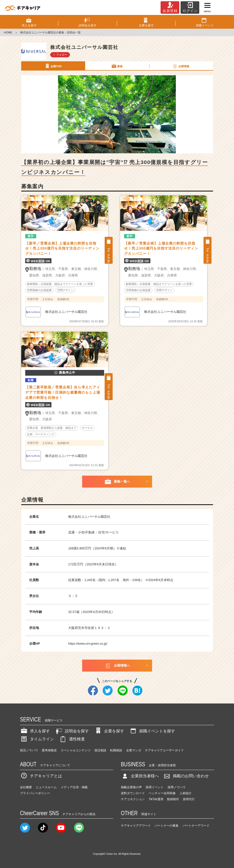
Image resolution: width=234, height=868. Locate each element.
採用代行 (189, 799)
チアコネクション (133, 799)
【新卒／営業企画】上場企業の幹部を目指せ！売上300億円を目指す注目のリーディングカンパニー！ (62, 249)
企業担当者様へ (140, 776)
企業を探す (109, 731)
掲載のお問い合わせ (186, 776)
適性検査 (72, 739)
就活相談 (100, 750)
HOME (8, 32)
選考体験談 (49, 750)
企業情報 (181, 66)
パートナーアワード (196, 826)
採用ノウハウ (177, 787)
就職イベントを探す (152, 731)
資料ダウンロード (133, 793)
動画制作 (173, 799)
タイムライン (37, 739)
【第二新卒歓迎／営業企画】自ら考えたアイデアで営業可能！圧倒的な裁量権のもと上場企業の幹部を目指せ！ (63, 392)
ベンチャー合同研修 (162, 793)
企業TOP (53, 66)
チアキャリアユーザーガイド (164, 750)
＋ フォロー (60, 55)
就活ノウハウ (29, 750)
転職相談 (116, 750)
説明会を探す (72, 731)
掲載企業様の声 (131, 787)
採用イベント (155, 787)
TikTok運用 (156, 799)
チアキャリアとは (41, 776)
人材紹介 (186, 793)
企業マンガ (134, 750)
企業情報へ (117, 666)
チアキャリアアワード (136, 826)
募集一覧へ (117, 482)
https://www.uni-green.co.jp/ (88, 644)
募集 (117, 66)
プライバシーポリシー (35, 793)
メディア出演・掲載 (74, 787)
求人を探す (35, 731)
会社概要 (26, 787)
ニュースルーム (46, 787)
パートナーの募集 (167, 826)
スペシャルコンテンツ (76, 750)
